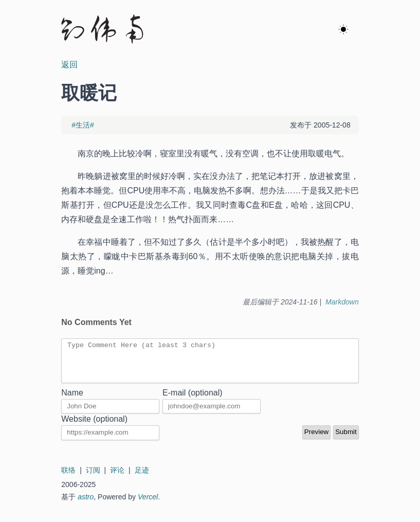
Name (72, 400)
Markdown (342, 302)
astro (86, 505)
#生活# (83, 125)
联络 (68, 478)
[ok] (343, 30)
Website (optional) (94, 427)
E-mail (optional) (192, 400)
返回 (69, 65)
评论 (117, 478)
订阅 (93, 478)
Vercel (148, 505)
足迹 (142, 478)
